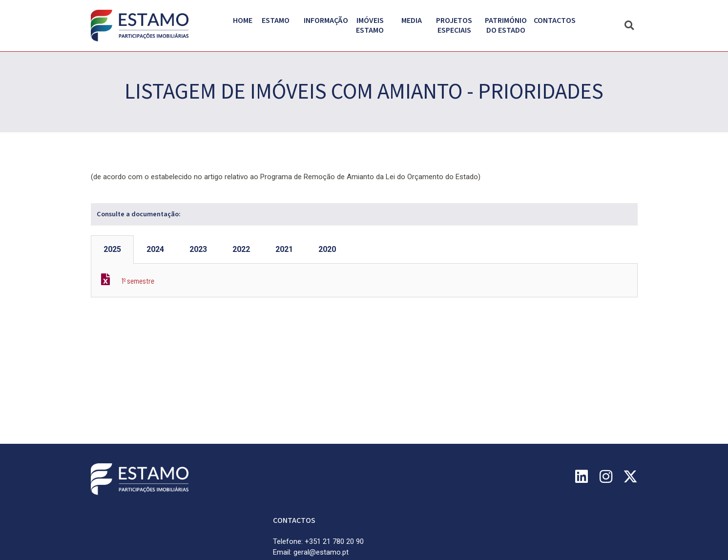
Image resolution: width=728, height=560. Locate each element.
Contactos (555, 21)
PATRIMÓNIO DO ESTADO (508, 25)
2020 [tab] (327, 249)
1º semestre (138, 281)
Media (414, 21)
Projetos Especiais (457, 25)
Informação (328, 21)
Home (243, 21)
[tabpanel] (364, 280)
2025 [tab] (112, 249)
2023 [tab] (198, 249)
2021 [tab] (284, 249)
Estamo (278, 21)
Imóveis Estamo (374, 25)
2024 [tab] (155, 249)
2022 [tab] (241, 249)
